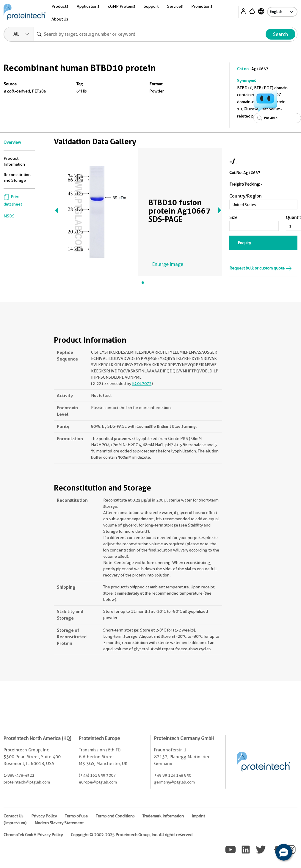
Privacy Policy (44, 816)
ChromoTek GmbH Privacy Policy (33, 835)
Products (60, 6)
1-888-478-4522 (19, 775)
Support (151, 6)
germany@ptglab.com (174, 782)
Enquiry (244, 243)
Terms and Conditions (115, 816)
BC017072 (142, 383)
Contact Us (13, 816)
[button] (284, 852)
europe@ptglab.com (98, 782)
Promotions (202, 6)
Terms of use (76, 816)
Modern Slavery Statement (59, 823)
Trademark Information (163, 816)
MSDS (9, 216)
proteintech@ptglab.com (27, 782)
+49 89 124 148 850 (173, 775)
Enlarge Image (168, 264)
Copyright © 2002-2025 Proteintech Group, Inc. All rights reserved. (132, 835)
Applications (88, 6)
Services (175, 6)
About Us (60, 19)
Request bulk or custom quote (261, 268)
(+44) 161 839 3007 (97, 775)
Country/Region (246, 196)
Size (233, 217)
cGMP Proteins (122, 6)
